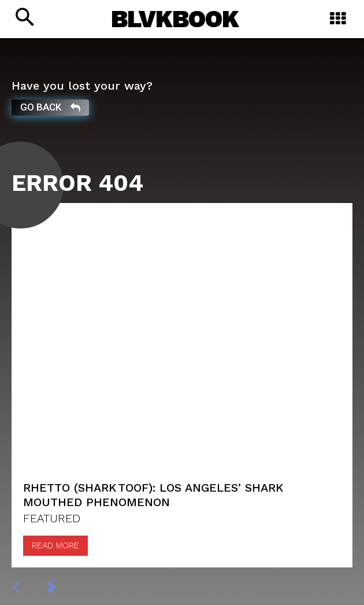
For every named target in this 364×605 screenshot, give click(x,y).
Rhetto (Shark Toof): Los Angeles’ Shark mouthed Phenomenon (153, 495)
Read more (55, 545)
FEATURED (52, 518)
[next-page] (63, 586)
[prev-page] (27, 586)
